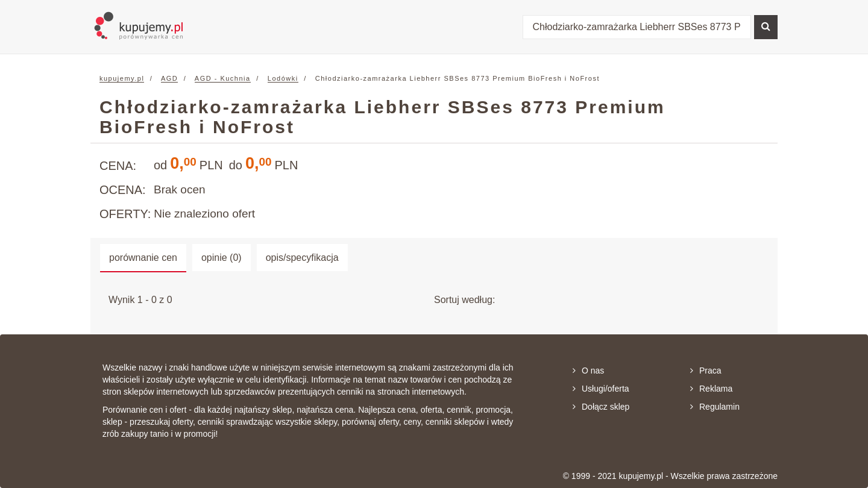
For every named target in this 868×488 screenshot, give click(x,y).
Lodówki (283, 78)
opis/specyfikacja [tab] (302, 258)
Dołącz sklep (601, 407)
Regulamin (715, 407)
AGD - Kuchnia (223, 78)
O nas (588, 371)
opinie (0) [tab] (222, 258)
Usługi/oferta (601, 389)
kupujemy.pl (122, 78)
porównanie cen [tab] (143, 258)
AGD (169, 78)
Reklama (711, 389)
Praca (706, 371)
